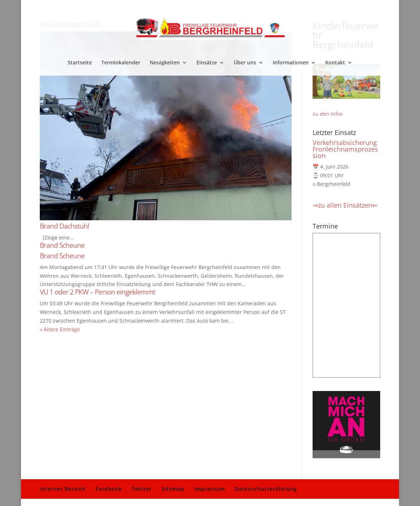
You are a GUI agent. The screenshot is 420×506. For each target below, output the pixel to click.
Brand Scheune (62, 245)
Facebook (109, 489)
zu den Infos (328, 114)
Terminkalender (121, 63)
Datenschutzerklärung (266, 489)
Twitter (142, 489)
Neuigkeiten (165, 63)
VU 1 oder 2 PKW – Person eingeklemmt (97, 292)
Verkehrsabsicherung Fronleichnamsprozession (345, 149)
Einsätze (207, 63)
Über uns (245, 63)
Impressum (210, 489)
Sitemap (173, 489)
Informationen (291, 63)
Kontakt (335, 63)
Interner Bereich (63, 489)
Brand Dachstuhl (64, 226)
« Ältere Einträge (60, 329)
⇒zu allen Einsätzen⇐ (345, 205)
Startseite (80, 63)
